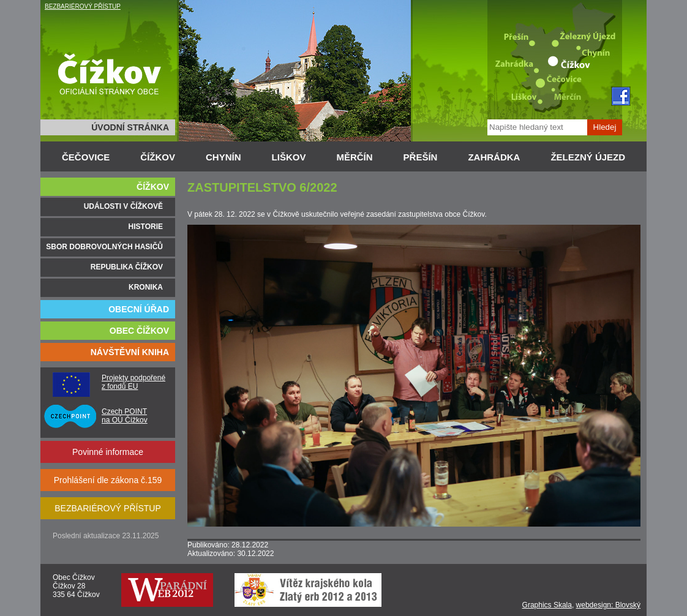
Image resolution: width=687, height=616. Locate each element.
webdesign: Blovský (608, 605)
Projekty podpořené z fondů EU (133, 382)
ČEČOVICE (86, 157)
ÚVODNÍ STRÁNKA (130, 127)
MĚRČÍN (354, 157)
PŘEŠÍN (421, 157)
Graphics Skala (547, 605)
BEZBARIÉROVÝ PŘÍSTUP (83, 6)
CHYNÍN (223, 157)
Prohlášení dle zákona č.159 (108, 480)
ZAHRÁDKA (494, 157)
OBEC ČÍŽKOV (139, 331)
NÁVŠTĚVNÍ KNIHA (130, 352)
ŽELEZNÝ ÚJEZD (588, 157)
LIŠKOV (289, 157)
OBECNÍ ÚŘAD (139, 309)
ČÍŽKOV (158, 157)
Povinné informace (108, 452)
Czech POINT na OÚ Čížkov (125, 416)
